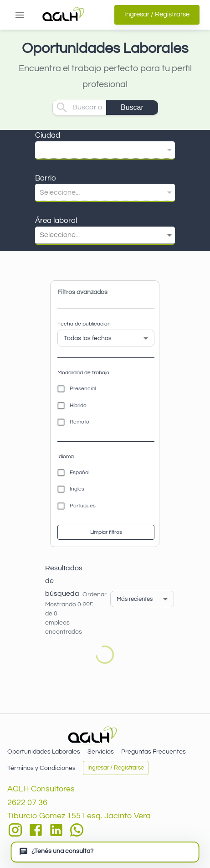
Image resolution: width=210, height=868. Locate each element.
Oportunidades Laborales (44, 752)
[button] (105, 150)
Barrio (46, 178)
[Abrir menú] (20, 15)
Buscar (132, 108)
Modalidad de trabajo (83, 373)
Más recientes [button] (135, 599)
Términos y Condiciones (41, 768)
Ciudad (48, 135)
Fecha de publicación (84, 324)
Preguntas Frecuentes (154, 752)
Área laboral (56, 221)
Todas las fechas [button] (88, 338)
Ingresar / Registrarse (157, 15)
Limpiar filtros (106, 532)
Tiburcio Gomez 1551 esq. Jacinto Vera (79, 816)
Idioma (66, 457)
